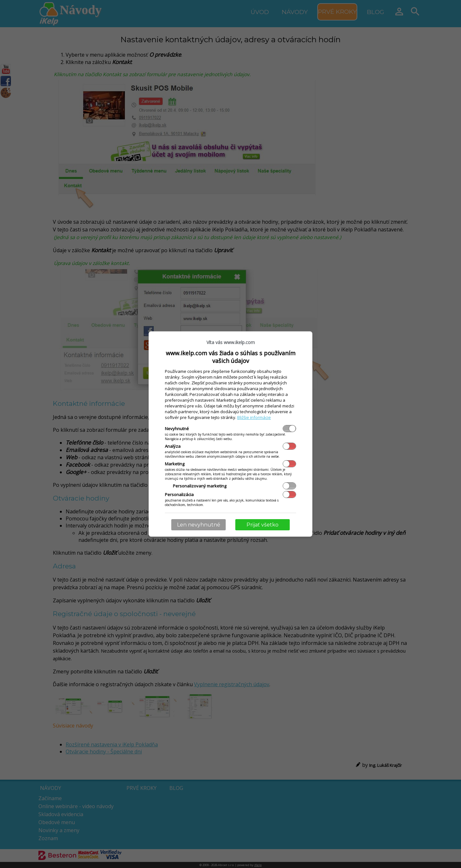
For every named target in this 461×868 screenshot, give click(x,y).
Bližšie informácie (254, 417)
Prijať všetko (263, 525)
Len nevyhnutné (199, 525)
